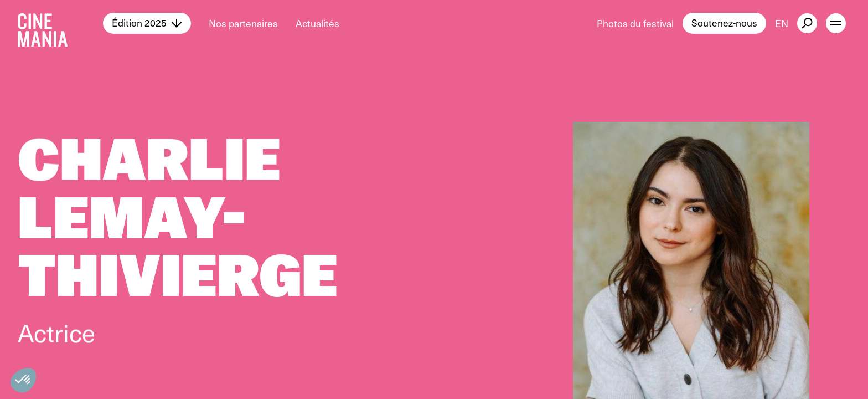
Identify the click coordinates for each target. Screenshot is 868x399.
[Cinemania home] (60, 23)
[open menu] (836, 23)
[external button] (807, 23)
